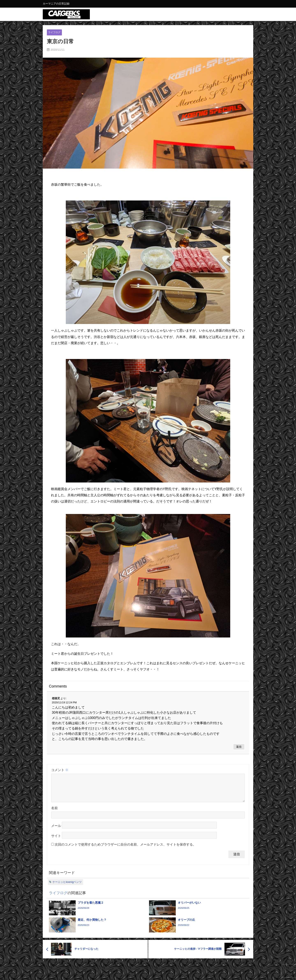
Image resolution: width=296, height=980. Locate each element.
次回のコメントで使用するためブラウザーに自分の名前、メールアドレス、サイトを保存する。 (125, 849)
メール (56, 831)
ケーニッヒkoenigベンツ (67, 887)
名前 (54, 813)
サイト (56, 841)
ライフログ (55, 32)
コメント (60, 770)
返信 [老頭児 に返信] (239, 747)
